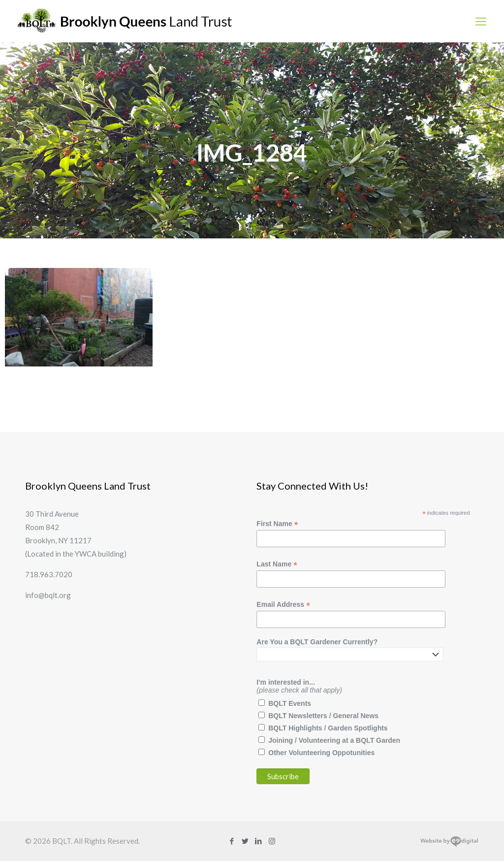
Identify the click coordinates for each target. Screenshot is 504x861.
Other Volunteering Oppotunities (321, 753)
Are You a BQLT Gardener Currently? (317, 642)
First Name (277, 524)
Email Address (283, 605)
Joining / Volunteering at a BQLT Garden (334, 740)
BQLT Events (290, 703)
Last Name (277, 564)
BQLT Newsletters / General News (323, 716)
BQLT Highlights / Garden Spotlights (328, 728)
